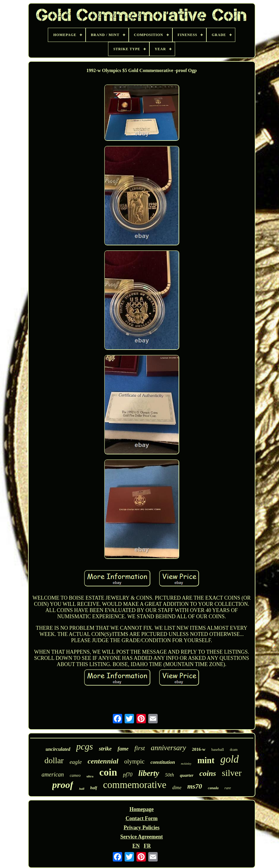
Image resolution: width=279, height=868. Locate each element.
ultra (90, 776)
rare (228, 788)
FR (147, 846)
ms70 (195, 786)
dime (177, 788)
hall (82, 789)
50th (169, 775)
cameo (75, 775)
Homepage (142, 809)
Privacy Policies (142, 828)
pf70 (128, 775)
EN (136, 846)
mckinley (186, 764)
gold (229, 759)
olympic (134, 761)
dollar (54, 760)
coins (208, 773)
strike (105, 749)
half (94, 788)
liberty (149, 773)
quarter (187, 775)
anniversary (168, 748)
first (139, 748)
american (53, 774)
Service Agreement (141, 837)
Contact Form (141, 818)
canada (213, 788)
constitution (163, 762)
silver (232, 773)
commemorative (135, 785)
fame (123, 749)
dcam (234, 750)
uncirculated (58, 749)
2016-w (199, 749)
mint (206, 760)
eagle (76, 762)
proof (63, 785)
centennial (103, 761)
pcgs (85, 747)
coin (108, 772)
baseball (218, 749)
